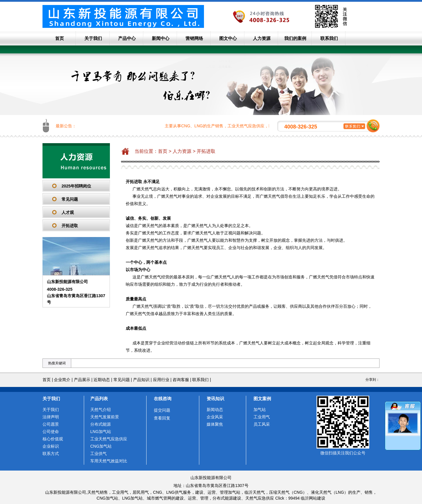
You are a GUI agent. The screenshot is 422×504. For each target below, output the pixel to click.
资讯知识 (215, 399)
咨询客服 (181, 380)
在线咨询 (163, 399)
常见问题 (70, 199)
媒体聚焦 (215, 424)
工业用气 (262, 417)
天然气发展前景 (105, 417)
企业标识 (51, 446)
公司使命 (51, 432)
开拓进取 (70, 226)
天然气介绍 (101, 410)
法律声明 (51, 417)
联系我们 (329, 38)
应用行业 (161, 380)
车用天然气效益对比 (109, 461)
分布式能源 (101, 424)
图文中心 (228, 38)
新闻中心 (161, 38)
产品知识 (141, 380)
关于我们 (93, 38)
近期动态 (102, 380)
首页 (59, 38)
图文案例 (262, 399)
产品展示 (82, 380)
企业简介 (62, 380)
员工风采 (262, 424)
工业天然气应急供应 (109, 439)
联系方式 (51, 454)
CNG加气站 (101, 446)
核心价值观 (53, 439)
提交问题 (162, 410)
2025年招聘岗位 (76, 186)
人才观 (68, 212)
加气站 (260, 410)
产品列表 (99, 399)
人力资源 (262, 38)
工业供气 (98, 454)
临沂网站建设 (313, 498)
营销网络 (194, 38)
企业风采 (215, 417)
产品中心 (127, 38)
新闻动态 (215, 410)
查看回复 (162, 418)
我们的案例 (295, 38)
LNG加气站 (101, 432)
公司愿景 (51, 424)
